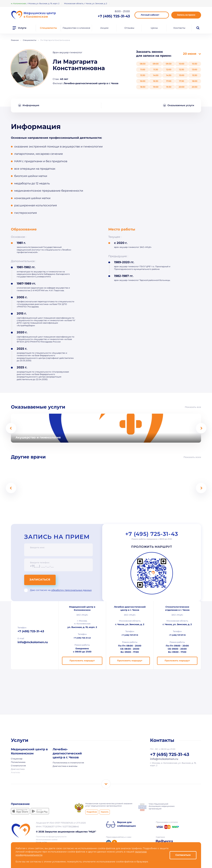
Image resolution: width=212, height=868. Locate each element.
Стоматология (18, 766)
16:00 (143, 81)
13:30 (143, 75)
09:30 (169, 64)
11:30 (156, 70)
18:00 (195, 81)
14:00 (156, 75)
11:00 (143, 70)
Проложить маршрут (152, 548)
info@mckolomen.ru (33, 643)
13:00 (195, 70)
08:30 (143, 64)
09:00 (156, 64)
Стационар (17, 759)
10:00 (182, 64)
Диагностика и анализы (65, 767)
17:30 (182, 81)
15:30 (195, 75)
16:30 (156, 81)
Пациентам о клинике (76, 28)
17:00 (169, 81)
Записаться (41, 580)
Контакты (179, 28)
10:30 (195, 64)
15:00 (182, 75)
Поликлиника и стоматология (68, 763)
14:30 (169, 75)
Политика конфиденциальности (51, 837)
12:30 (182, 70)
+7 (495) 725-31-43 (152, 535)
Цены (154, 28)
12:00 (169, 70)
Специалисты (48, 28)
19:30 (169, 87)
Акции (104, 28)
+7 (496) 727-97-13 (130, 636)
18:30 (143, 87)
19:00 (156, 87)
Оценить (105, 813)
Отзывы (129, 28)
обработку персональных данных (71, 590)
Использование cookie (47, 840)
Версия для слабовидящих (126, 825)
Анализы (15, 773)
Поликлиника (18, 763)
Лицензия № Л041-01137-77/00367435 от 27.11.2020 (61, 823)
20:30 (195, 87)
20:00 (182, 87)
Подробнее (92, 813)
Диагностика (18, 770)
